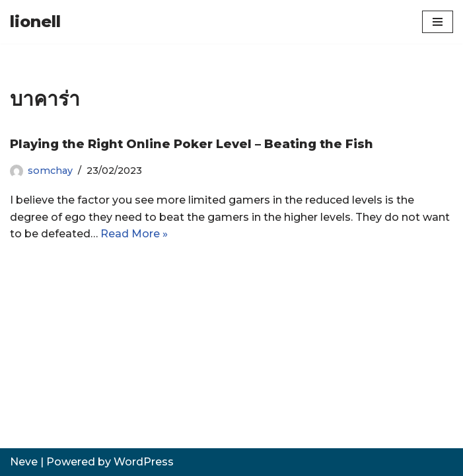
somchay (50, 171)
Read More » (134, 234)
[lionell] (35, 22)
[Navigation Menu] (438, 22)
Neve (24, 462)
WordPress (144, 462)
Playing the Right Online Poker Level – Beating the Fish (192, 144)
